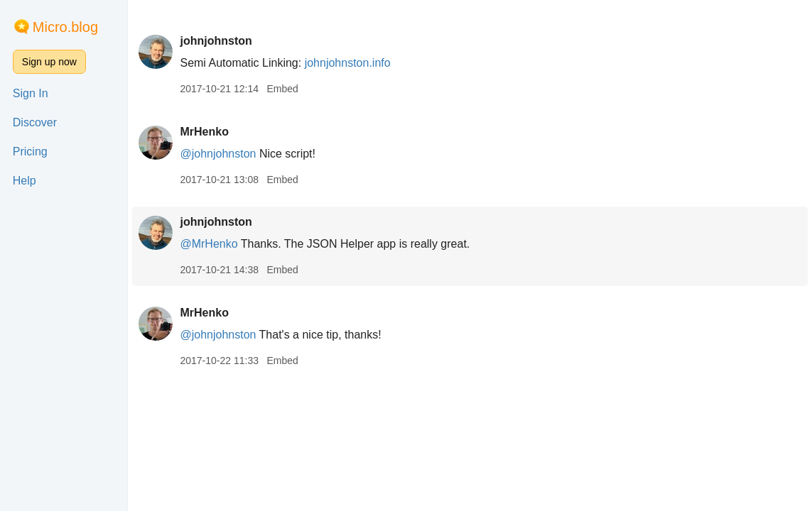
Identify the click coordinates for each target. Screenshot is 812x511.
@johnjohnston (218, 154)
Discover (35, 122)
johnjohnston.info (348, 63)
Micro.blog (65, 27)
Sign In (31, 93)
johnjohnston (216, 41)
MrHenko (204, 132)
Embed (282, 89)
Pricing (30, 152)
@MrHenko (209, 244)
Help (25, 181)
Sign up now (49, 62)
